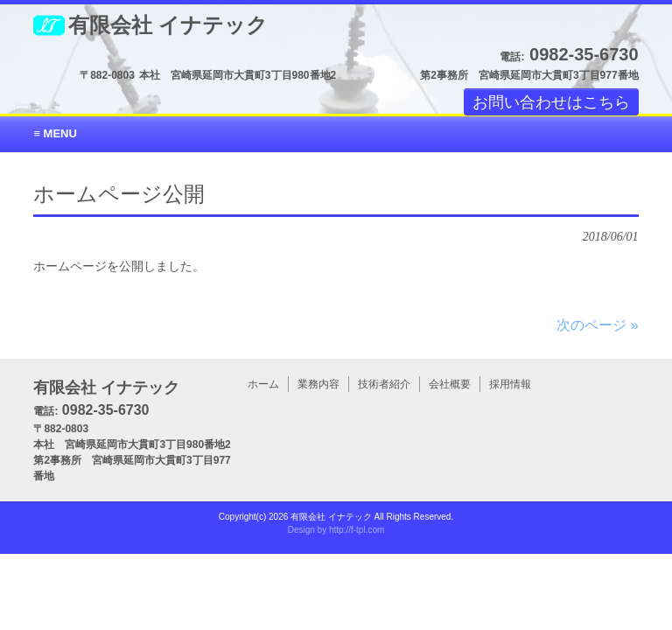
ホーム (263, 384)
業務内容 (318, 384)
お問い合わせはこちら (551, 101)
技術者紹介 (384, 384)
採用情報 (510, 384)
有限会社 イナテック (168, 25)
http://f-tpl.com (357, 530)
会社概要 (450, 384)
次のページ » (597, 325)
